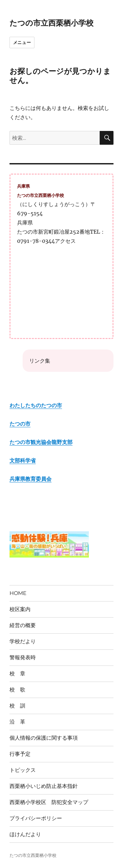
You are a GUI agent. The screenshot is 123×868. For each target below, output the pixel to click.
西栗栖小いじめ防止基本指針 (44, 786)
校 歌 (17, 690)
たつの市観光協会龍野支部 (41, 442)
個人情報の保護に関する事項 (44, 738)
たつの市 (20, 424)
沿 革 (17, 722)
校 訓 (17, 706)
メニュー (22, 42)
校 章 (17, 674)
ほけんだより (25, 834)
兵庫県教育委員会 (31, 479)
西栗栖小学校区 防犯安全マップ (49, 802)
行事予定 (20, 754)
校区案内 (20, 609)
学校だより (23, 641)
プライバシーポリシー (36, 818)
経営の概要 (23, 625)
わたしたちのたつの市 (36, 405)
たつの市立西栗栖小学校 (51, 23)
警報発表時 (23, 657)
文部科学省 (23, 460)
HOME (18, 593)
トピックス (23, 770)
